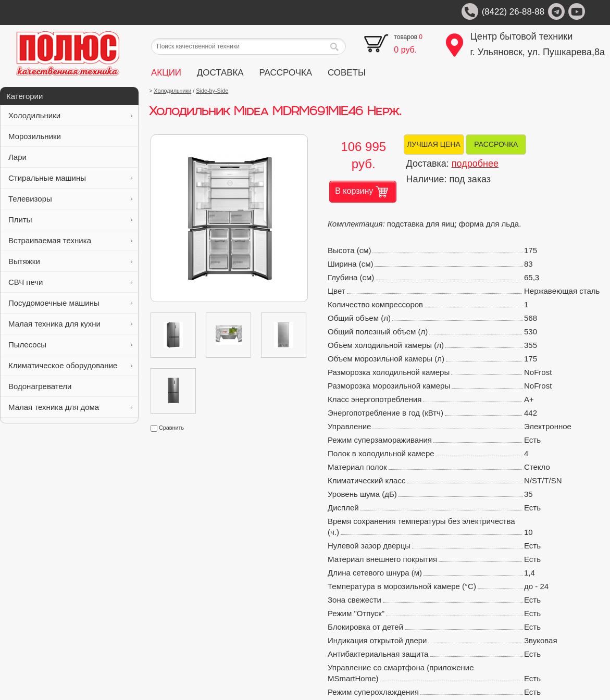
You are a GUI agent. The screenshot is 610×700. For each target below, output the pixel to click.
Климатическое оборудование (70, 365)
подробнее (475, 164)
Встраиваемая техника (70, 240)
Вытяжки (70, 261)
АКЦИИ (166, 73)
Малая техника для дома (70, 407)
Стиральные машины (70, 178)
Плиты (70, 220)
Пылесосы (70, 345)
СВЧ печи (70, 282)
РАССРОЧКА (285, 73)
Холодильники (70, 115)
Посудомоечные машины (70, 303)
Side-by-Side (212, 91)
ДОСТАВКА (220, 73)
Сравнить (167, 428)
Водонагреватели (70, 386)
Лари (70, 157)
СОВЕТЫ (347, 73)
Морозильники (70, 136)
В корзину (362, 192)
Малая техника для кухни (70, 324)
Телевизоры (70, 199)
